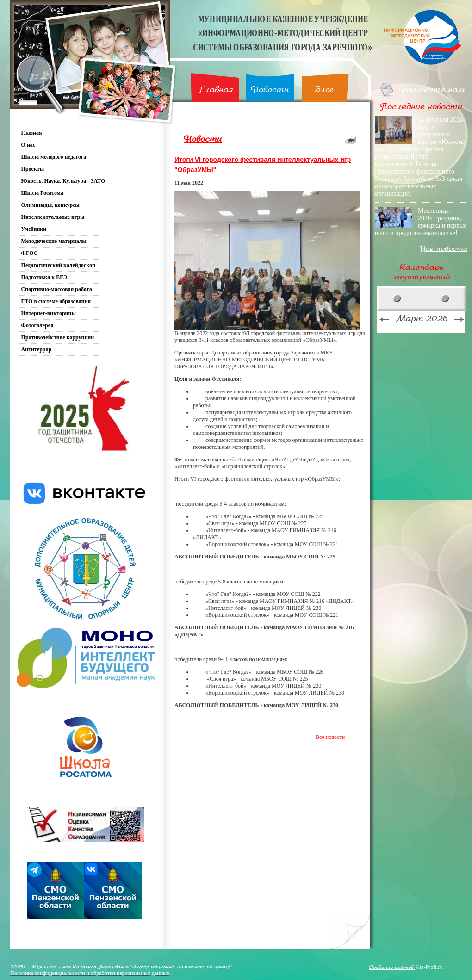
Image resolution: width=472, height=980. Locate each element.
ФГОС (30, 253)
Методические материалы (54, 241)
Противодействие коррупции (58, 337)
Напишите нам (432, 90)
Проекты (33, 169)
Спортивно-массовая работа (57, 289)
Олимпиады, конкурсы (50, 205)
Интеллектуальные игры (53, 217)
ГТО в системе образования (56, 301)
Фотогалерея (37, 325)
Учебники (34, 229)
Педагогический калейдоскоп (58, 265)
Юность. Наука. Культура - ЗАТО (63, 181)
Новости (270, 90)
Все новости (330, 737)
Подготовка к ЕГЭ (44, 277)
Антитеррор (37, 349)
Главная (215, 90)
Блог (324, 90)
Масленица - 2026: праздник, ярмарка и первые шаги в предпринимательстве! (421, 222)
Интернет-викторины (49, 313)
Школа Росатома (42, 193)
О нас (28, 145)
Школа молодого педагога (54, 157)
